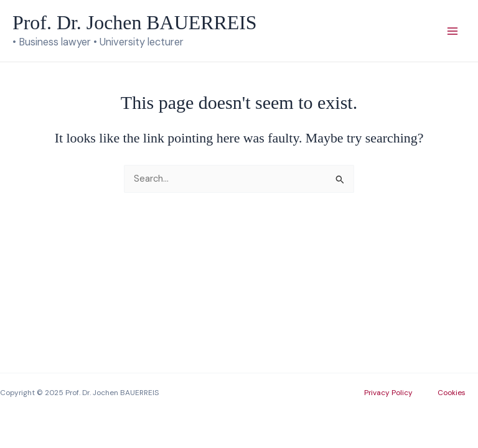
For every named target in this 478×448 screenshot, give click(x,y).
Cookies (452, 393)
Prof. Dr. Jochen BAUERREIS (135, 23)
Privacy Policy (388, 393)
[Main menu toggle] (452, 31)
